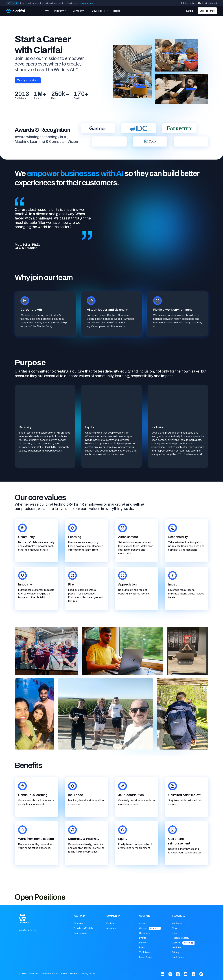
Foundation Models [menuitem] (83, 929)
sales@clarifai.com (28, 941)
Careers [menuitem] (150, 929)
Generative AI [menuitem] (80, 934)
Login (190, 11)
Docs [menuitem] (175, 934)
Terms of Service (49, 973)
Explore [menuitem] (110, 924)
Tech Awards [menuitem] (146, 953)
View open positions (29, 81)
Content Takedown (69, 973)
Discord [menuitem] (183, 943)
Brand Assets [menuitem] (146, 958)
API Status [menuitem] (177, 924)
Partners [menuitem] (143, 943)
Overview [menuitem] (78, 924)
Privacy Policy (88, 973)
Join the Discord (209, 3)
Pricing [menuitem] (175, 953)
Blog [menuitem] (174, 929)
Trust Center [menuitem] (178, 958)
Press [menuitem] (142, 948)
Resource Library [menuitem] (181, 939)
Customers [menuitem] (145, 934)
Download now (87, 3)
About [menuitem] (142, 924)
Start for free (207, 11)
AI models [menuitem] (111, 929)
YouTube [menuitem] (177, 948)
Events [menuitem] (143, 939)
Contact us (190, 3)
